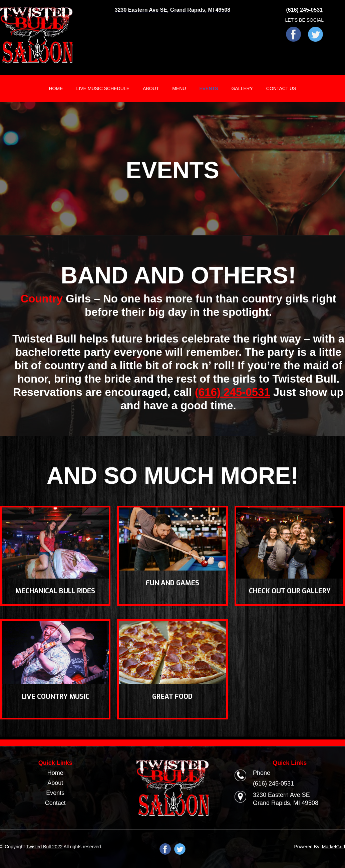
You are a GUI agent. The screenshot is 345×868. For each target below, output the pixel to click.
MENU (179, 88)
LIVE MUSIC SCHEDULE (103, 88)
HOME (56, 88)
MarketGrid (333, 847)
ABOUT (151, 88)
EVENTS (209, 88)
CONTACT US (281, 88)
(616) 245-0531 (233, 392)
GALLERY (242, 88)
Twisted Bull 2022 (44, 847)
